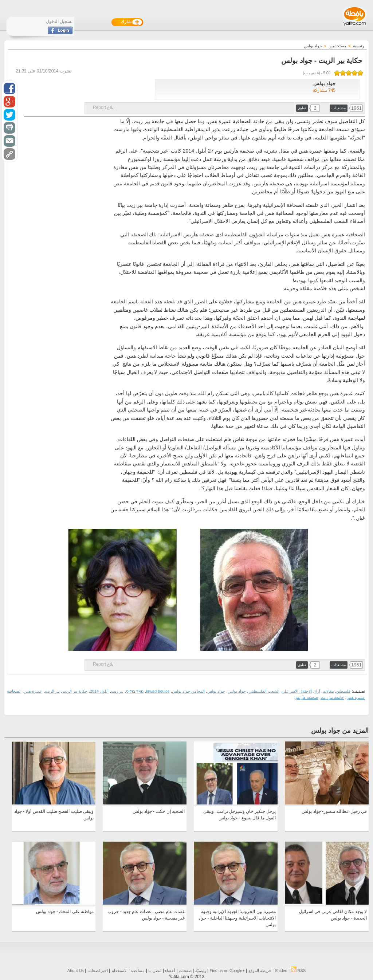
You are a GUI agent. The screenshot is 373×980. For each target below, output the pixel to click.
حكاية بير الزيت (75, 691)
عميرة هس (33, 691)
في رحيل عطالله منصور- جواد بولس (334, 811)
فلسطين (343, 691)
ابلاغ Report (104, 107)
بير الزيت (52, 691)
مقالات (328, 691)
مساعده (138, 971)
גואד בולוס (135, 691)
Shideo (281, 971)
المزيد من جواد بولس (340, 731)
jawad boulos (158, 691)
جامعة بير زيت (332, 697)
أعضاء (170, 971)
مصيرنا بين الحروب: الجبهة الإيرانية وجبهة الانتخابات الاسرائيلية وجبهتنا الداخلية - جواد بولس (237, 918)
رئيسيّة (201, 971)
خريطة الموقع (260, 971)
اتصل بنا (155, 971)
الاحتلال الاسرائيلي (297, 691)
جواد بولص (216, 691)
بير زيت (117, 691)
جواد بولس (237, 691)
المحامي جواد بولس (188, 691)
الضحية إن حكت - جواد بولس (159, 811)
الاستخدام (119, 971)
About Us (76, 971)
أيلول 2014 (99, 691)
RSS (299, 971)
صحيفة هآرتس (306, 697)
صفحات (185, 971)
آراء (317, 691)
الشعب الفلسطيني (264, 691)
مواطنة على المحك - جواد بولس (65, 912)
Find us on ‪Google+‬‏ (227, 971)
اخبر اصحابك (98, 971)
